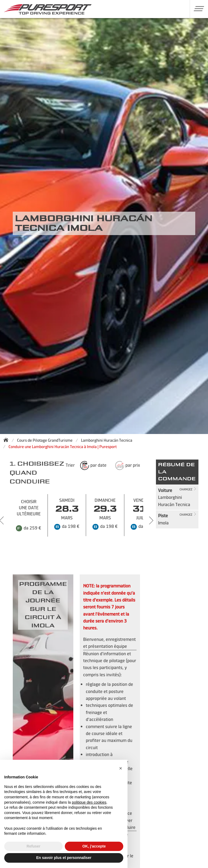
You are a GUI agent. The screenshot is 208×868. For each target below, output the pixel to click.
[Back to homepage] (7, 440)
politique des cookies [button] (89, 802)
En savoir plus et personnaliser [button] (64, 858)
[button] (197, 9)
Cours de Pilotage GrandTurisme (45, 440)
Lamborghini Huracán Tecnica (107, 440)
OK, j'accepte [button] (94, 846)
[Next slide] (151, 520)
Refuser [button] (33, 846)
